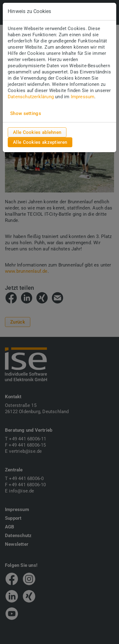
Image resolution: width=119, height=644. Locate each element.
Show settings (26, 113)
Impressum (83, 97)
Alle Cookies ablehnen (37, 132)
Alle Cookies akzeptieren (40, 142)
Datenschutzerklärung (31, 97)
